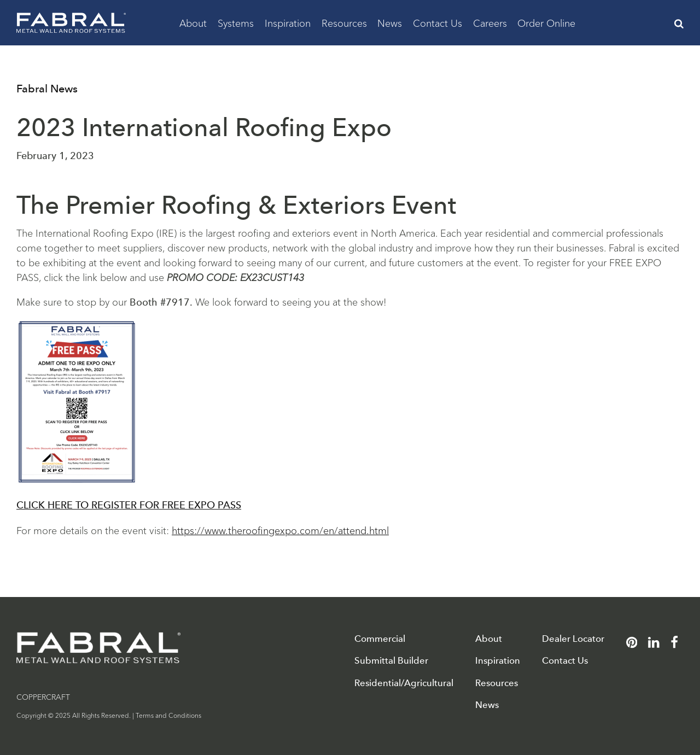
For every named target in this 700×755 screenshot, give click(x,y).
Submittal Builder (391, 661)
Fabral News (47, 89)
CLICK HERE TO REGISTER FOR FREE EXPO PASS (129, 505)
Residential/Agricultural (404, 683)
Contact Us (437, 22)
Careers (490, 22)
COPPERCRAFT (43, 697)
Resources (344, 22)
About (193, 22)
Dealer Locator (573, 639)
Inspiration (288, 22)
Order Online (546, 22)
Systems (236, 22)
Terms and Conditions (168, 715)
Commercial (380, 639)
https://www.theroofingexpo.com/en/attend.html (280, 530)
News (390, 22)
